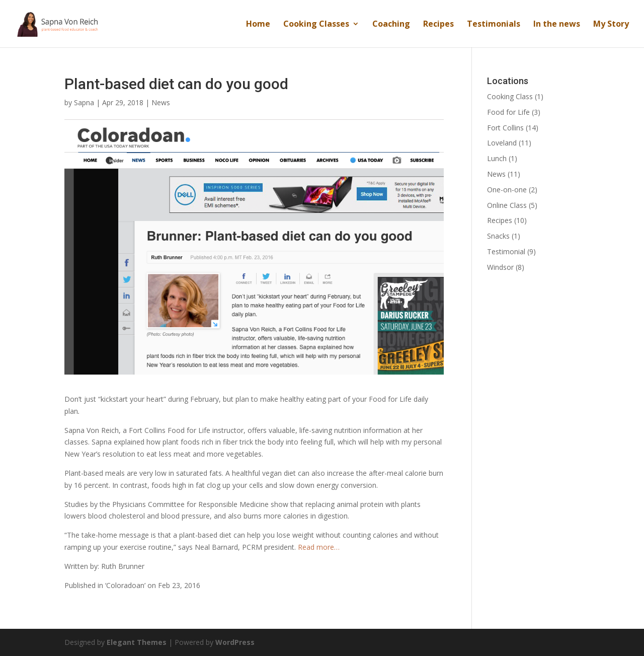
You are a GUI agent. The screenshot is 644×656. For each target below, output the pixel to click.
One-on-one (507, 190)
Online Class (507, 205)
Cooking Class (510, 96)
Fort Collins (505, 128)
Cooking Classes (316, 25)
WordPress (235, 642)
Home (258, 25)
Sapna (84, 102)
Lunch (497, 158)
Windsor (500, 267)
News (161, 102)
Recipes (438, 25)
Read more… (319, 547)
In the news (557, 25)
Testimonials (494, 25)
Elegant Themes (137, 642)
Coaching (391, 25)
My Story (611, 25)
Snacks (498, 236)
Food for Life (508, 112)
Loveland (502, 143)
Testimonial (506, 251)
